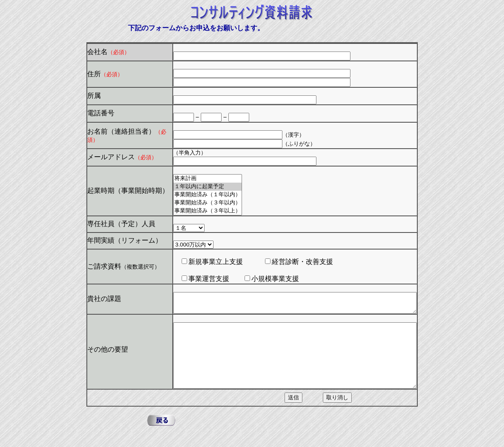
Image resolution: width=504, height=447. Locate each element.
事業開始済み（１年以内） (193, 195)
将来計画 (193, 179)
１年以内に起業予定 (193, 187)
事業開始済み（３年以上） (193, 211)
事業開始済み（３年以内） (193, 203)
